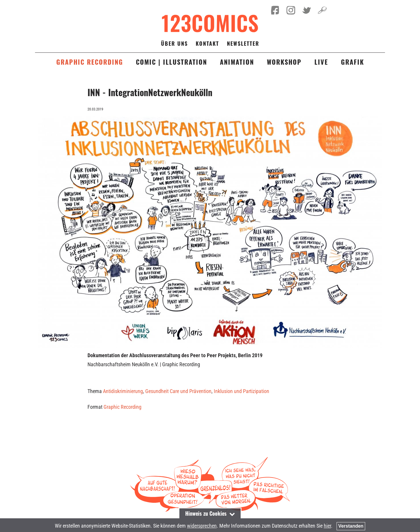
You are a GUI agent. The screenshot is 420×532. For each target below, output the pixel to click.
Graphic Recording (123, 407)
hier (327, 526)
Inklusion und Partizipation (242, 391)
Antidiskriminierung (123, 391)
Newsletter (243, 43)
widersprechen (202, 526)
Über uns (174, 43)
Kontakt (207, 43)
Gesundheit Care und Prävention (178, 391)
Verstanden (351, 526)
